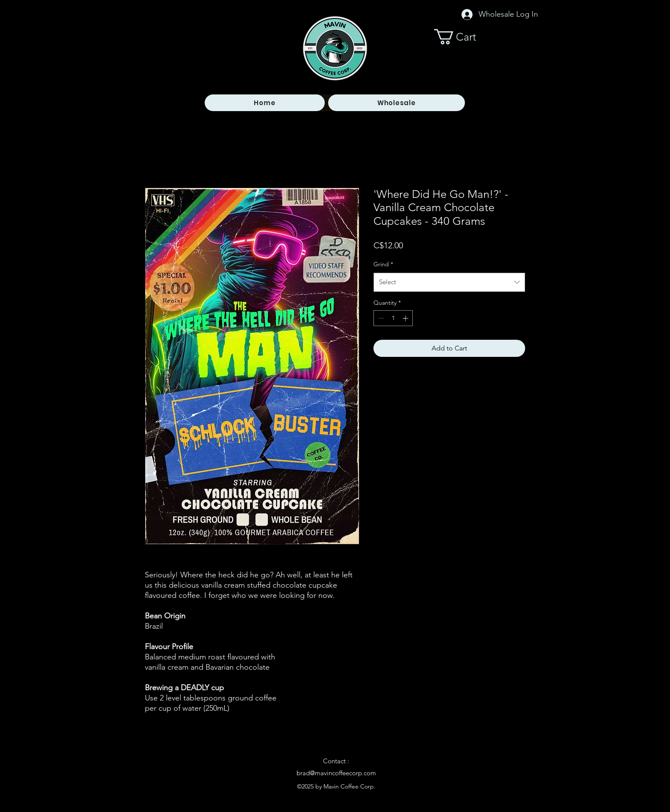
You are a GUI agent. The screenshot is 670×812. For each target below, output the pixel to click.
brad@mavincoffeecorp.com (336, 773)
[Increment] (406, 318)
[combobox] (449, 282)
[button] (463, 37)
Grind (383, 264)
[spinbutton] (393, 318)
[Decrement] (380, 318)
